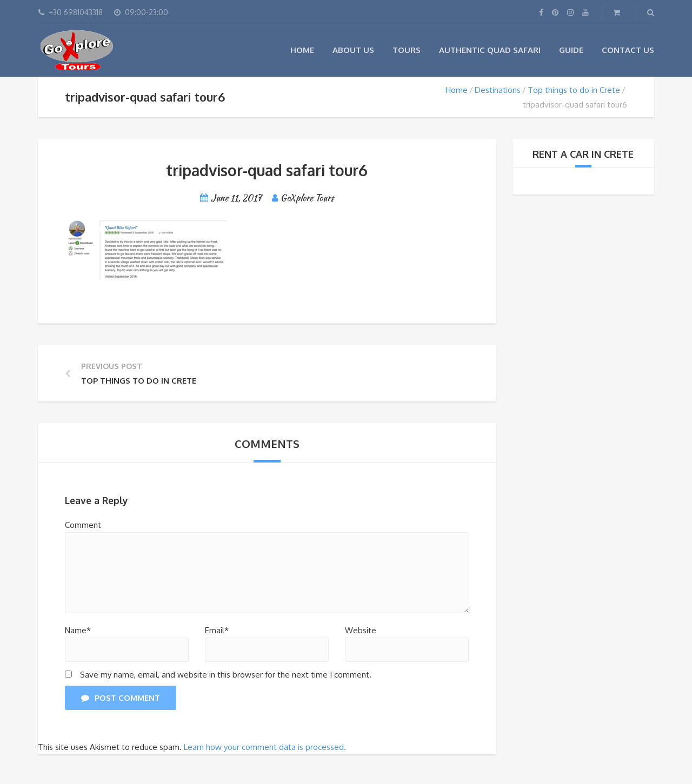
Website (361, 630)
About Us (353, 50)
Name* (78, 630)
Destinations (498, 90)
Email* (217, 630)
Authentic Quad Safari (490, 50)
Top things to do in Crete (574, 90)
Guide (571, 50)
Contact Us (628, 50)
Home (302, 50)
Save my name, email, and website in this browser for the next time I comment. (226, 675)
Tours (407, 50)
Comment (83, 525)
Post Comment (121, 698)
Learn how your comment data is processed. (265, 747)
